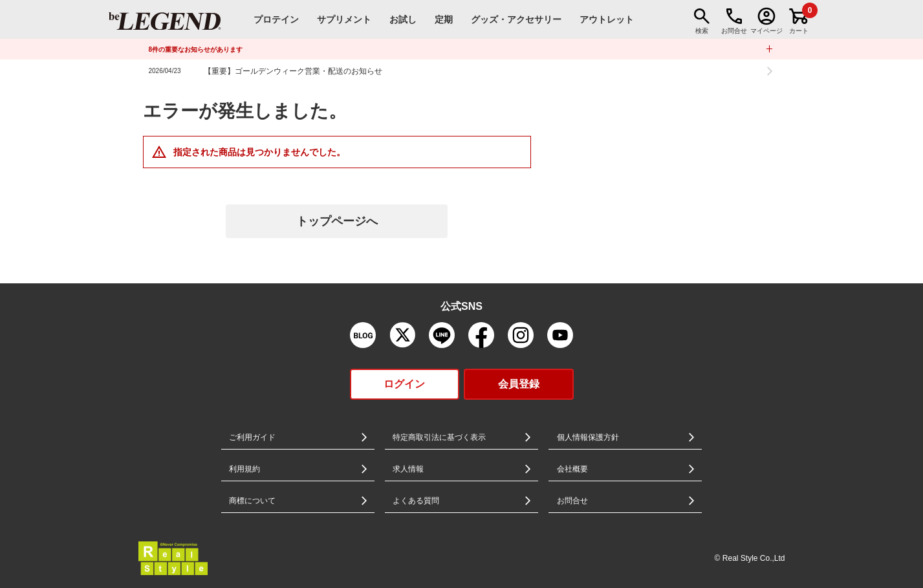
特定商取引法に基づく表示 (439, 437)
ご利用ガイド (252, 437)
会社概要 (572, 469)
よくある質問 (416, 501)
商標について (252, 501)
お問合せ (572, 501)
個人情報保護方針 (588, 437)
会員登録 (519, 384)
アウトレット (607, 19)
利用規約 (244, 469)
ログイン (404, 384)
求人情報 (408, 469)
